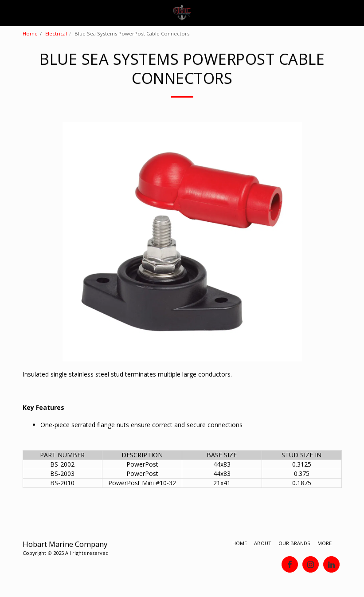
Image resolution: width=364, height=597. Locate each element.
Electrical (56, 33)
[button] (10, 13)
